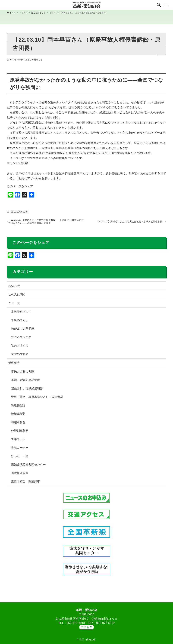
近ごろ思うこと (35, 60)
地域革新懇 (18, 415)
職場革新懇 (18, 424)
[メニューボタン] (166, 5)
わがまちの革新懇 (23, 330)
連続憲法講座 (20, 475)
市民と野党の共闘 (23, 373)
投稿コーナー (20, 449)
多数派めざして (21, 313)
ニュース (14, 305)
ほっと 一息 (20, 458)
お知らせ (14, 287)
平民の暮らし (20, 322)
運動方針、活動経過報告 (27, 390)
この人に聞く (17, 296)
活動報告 (14, 364)
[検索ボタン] (159, 5)
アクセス (87, 627)
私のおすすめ (20, 347)
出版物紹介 (18, 407)
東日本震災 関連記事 (26, 483)
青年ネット (18, 441)
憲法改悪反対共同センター (28, 466)
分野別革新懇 (20, 432)
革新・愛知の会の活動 (26, 382)
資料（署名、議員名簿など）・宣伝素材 (37, 398)
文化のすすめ (20, 356)
